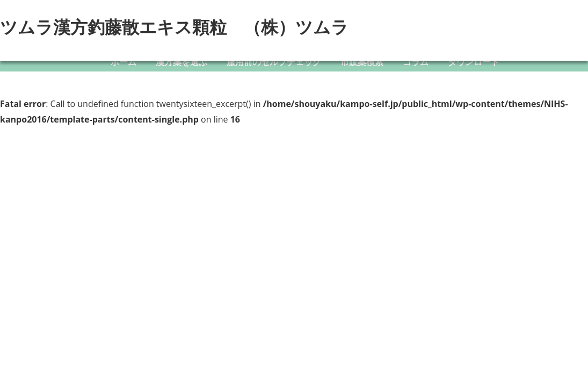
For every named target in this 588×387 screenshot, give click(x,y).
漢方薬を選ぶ (182, 62)
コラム (416, 62)
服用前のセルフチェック (274, 62)
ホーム (124, 62)
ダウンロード (474, 62)
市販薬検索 (362, 62)
